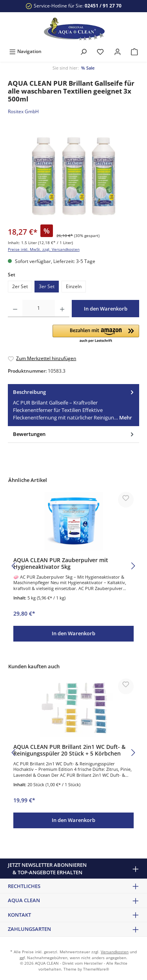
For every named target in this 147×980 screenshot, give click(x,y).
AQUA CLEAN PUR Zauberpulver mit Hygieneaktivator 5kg (61, 564)
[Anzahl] (39, 309)
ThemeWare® (96, 969)
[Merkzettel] (100, 51)
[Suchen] (83, 51)
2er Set (20, 286)
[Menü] (25, 51)
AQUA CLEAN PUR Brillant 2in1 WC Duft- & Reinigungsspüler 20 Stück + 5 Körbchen (69, 750)
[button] (96, 334)
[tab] (73, 405)
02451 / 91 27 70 (103, 6)
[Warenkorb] (134, 51)
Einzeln (74, 286)
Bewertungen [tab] (74, 434)
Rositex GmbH (23, 111)
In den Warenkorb (106, 309)
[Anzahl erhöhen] (62, 309)
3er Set (47, 286)
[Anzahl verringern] (15, 309)
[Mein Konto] (118, 51)
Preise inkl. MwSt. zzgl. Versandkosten (44, 249)
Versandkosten (115, 952)
